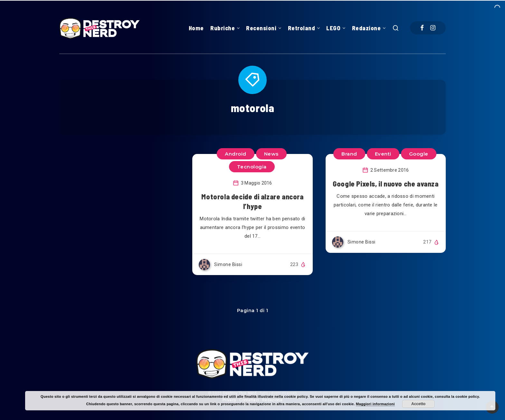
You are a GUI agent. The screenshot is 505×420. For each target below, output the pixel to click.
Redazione (367, 28)
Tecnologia (252, 167)
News (271, 154)
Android (236, 154)
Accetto (418, 404)
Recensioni (261, 28)
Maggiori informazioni (375, 404)
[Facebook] (422, 28)
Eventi (383, 154)
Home (196, 28)
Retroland (302, 28)
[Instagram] (433, 28)
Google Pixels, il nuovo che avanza (386, 184)
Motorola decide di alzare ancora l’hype (252, 201)
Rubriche (223, 28)
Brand (349, 154)
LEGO (333, 28)
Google (419, 154)
